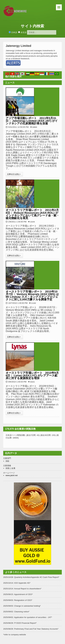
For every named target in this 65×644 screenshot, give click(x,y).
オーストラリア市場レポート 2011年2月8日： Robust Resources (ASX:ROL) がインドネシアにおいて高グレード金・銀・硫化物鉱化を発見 (32, 214)
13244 (32, 222)
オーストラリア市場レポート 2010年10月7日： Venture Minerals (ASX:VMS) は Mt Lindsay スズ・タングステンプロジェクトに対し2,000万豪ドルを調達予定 (32, 296)
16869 (35, 127)
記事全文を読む (14, 174)
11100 (33, 303)
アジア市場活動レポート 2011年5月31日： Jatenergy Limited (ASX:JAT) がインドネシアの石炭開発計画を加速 (32, 121)
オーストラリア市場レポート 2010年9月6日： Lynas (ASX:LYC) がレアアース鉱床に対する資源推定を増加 (32, 375)
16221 (32, 382)
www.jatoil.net (12, 475)
